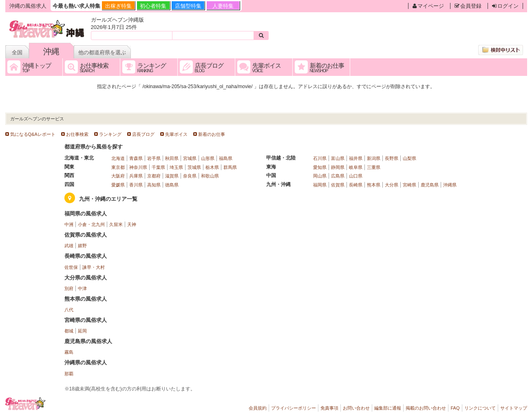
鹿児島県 (430, 185)
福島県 (226, 158)
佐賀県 (338, 185)
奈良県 (190, 176)
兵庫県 (136, 176)
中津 (82, 288)
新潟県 (374, 158)
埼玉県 (176, 167)
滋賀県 (172, 176)
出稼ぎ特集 (118, 6)
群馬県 (230, 167)
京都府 (154, 176)
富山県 (338, 158)
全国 (17, 52)
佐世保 (71, 267)
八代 (69, 310)
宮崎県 (409, 185)
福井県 (356, 158)
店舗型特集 (188, 6)
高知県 (154, 185)
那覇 (69, 374)
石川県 (320, 158)
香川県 (136, 185)
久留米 (116, 224)
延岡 (82, 331)
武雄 (69, 246)
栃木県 (212, 167)
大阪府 (118, 176)
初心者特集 (153, 6)
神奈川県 (138, 167)
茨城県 (194, 167)
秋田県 (172, 158)
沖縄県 (450, 185)
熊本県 (374, 185)
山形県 (208, 158)
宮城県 (190, 158)
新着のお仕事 (212, 134)
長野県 (392, 158)
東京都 (118, 167)
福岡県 (320, 185)
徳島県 (172, 185)
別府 (69, 288)
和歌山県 (210, 176)
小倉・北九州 (91, 224)
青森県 (136, 158)
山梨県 (409, 158)
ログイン (505, 6)
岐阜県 (356, 167)
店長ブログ (143, 134)
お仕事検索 (77, 134)
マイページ (428, 6)
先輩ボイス (176, 134)
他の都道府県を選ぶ (102, 52)
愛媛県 (118, 185)
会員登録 (468, 6)
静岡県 (338, 167)
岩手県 (154, 158)
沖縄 (51, 51)
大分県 (392, 185)
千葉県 (158, 167)
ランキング (110, 134)
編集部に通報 (388, 408)
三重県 (374, 167)
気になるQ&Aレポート (33, 134)
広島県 (338, 176)
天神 (132, 224)
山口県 (356, 176)
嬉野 (82, 246)
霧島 (69, 352)
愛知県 (320, 167)
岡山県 (320, 176)
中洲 (69, 224)
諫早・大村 (94, 267)
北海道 (118, 158)
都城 (69, 331)
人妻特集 (223, 6)
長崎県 (356, 185)
